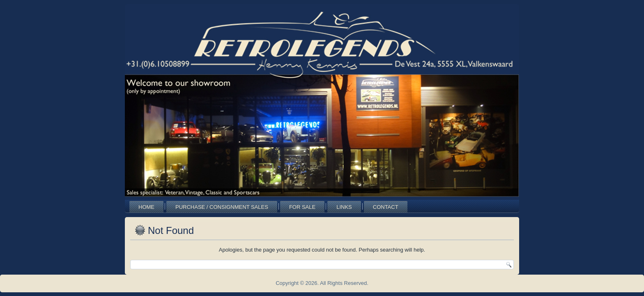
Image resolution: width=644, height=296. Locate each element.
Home (146, 207)
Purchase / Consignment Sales (222, 207)
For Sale (302, 207)
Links (344, 207)
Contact (386, 207)
